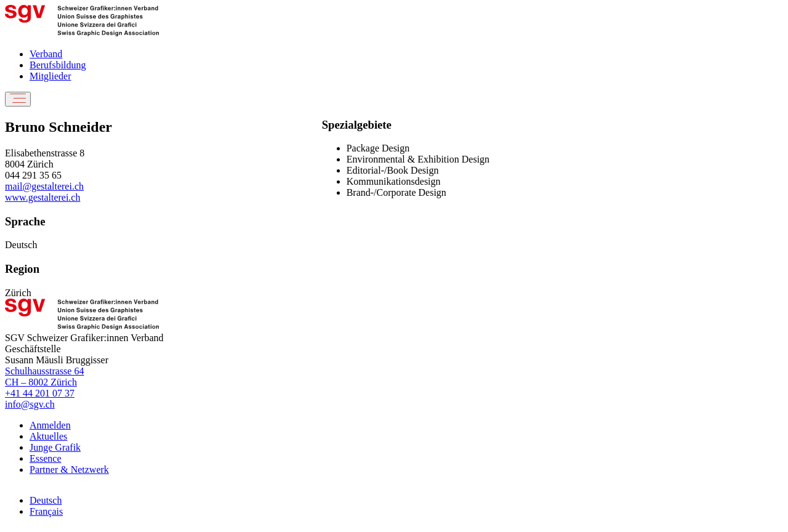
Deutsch (46, 500)
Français (46, 511)
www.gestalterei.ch (42, 197)
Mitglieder (50, 76)
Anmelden (50, 425)
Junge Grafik (55, 447)
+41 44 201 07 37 (40, 393)
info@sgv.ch (30, 404)
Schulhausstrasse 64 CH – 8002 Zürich (44, 377)
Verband (46, 54)
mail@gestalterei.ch (44, 186)
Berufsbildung (58, 65)
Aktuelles (48, 436)
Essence (46, 458)
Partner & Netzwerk (69, 470)
